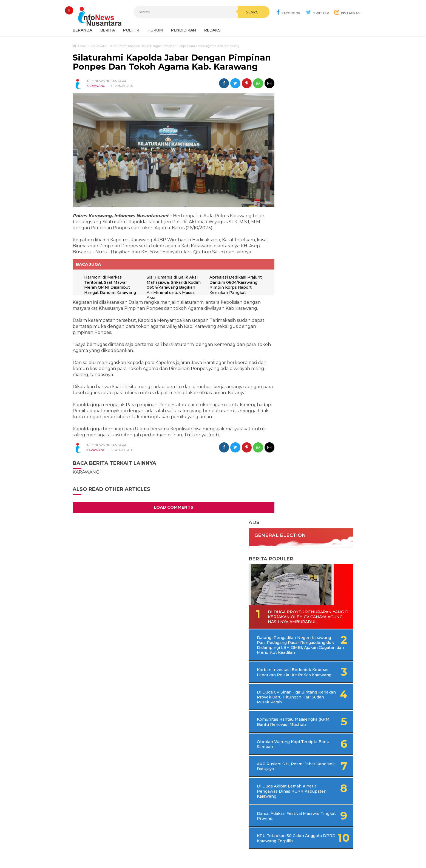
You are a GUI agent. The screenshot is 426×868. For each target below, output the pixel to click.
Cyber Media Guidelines (219, 846)
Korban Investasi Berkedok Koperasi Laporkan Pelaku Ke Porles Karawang (306, 243)
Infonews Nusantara (212, 854)
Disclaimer (287, 846)
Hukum (155, 30)
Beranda (82, 30)
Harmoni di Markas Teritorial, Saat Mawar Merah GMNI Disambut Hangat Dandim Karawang (108, 291)
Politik (131, 30)
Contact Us (162, 846)
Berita (108, 30)
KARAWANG (96, 95)
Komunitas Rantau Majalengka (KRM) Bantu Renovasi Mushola (304, 303)
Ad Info (185, 846)
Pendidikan (184, 30)
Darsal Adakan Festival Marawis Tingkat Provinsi (305, 399)
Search (242, 24)
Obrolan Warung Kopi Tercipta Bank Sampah (302, 328)
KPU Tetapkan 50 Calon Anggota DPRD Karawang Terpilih (305, 424)
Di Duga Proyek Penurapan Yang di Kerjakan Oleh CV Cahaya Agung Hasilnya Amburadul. (310, 178)
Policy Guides (259, 846)
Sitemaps (137, 846)
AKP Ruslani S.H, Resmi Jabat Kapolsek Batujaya (303, 350)
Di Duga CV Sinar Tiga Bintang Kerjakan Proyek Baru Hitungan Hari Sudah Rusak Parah (312, 273)
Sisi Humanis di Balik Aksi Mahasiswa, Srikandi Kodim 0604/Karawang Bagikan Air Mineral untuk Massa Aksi (171, 291)
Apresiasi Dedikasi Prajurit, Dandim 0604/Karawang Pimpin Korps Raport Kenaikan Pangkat (228, 291)
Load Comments (169, 511)
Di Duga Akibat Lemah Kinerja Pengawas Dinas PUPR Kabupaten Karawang (307, 374)
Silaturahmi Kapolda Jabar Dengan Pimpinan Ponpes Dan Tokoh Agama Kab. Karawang (164, 67)
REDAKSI (213, 30)
